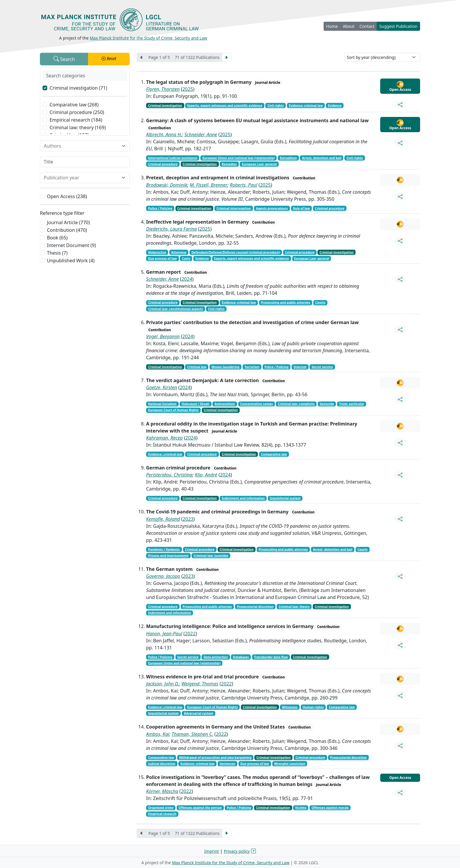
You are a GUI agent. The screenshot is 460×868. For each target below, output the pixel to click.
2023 (188, 519)
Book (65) (57, 238)
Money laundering (225, 367)
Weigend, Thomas (200, 684)
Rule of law (302, 208)
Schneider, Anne (201, 135)
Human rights (313, 707)
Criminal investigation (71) (78, 88)
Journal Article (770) (68, 222)
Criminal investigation (165, 105)
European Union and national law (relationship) (239, 158)
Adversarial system (199, 713)
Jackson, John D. (163, 684)
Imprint (212, 851)
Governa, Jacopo (163, 576)
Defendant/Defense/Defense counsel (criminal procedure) (236, 252)
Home (332, 26)
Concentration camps (256, 404)
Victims (301, 808)
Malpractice (157, 252)
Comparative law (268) (74, 105)
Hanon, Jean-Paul (164, 634)
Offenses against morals (330, 808)
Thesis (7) (57, 253)
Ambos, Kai (158, 734)
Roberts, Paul (243, 185)
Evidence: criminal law (306, 105)
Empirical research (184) (76, 120)
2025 (188, 89)
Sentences (228, 764)
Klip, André (206, 475)
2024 (187, 279)
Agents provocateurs (272, 208)
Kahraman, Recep (164, 438)
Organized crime (161, 808)
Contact (367, 26)
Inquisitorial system (285, 498)
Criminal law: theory (294, 607)
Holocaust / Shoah (196, 404)
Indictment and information (243, 498)
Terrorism (252, 367)
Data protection (216, 657)
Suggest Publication (398, 26)
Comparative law (274, 454)
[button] (109, 59)
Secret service (322, 367)
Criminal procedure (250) (77, 112)
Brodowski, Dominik (167, 185)
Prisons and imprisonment (168, 556)
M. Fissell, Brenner (209, 185)
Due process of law (163, 258)
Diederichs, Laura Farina (171, 229)
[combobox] (81, 146)
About (349, 26)
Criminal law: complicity (296, 404)
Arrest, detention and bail (322, 158)
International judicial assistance (173, 158)
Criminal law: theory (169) (78, 127)
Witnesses (290, 707)
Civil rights (275, 105)
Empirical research (162, 814)
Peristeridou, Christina (169, 475)
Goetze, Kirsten (161, 387)
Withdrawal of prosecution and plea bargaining (215, 758)
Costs (186, 258)
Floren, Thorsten (163, 89)
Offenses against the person (200, 808)
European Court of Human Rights (173, 410)
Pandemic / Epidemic (164, 549)
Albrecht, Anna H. (164, 135)
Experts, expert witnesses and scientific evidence (225, 105)
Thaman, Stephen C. (192, 734)
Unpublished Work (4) (71, 261)
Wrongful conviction (290, 764)
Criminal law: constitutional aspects (176, 309)
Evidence (335, 105)
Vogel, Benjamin (163, 336)
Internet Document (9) (71, 245)
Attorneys (179, 252)
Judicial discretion (162, 764)
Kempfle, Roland (163, 519)
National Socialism (162, 404)
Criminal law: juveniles (211, 556)
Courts (320, 302)
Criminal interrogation (234, 208)
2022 (190, 634)
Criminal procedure (163, 164)
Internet (300, 367)
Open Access (400, 86)
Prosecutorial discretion (255, 607)
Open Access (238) (67, 196)
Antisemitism (225, 404)
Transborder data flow (271, 657)
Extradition (288, 158)
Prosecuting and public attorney (285, 302)
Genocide (327, 404)
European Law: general (259, 164)
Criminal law (197, 367)
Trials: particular (352, 404)
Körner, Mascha (162, 791)
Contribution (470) (67, 230)
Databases (241, 657)
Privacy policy (237, 851)
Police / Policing (160, 208)
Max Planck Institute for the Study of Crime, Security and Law (149, 38)
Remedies (229, 164)
